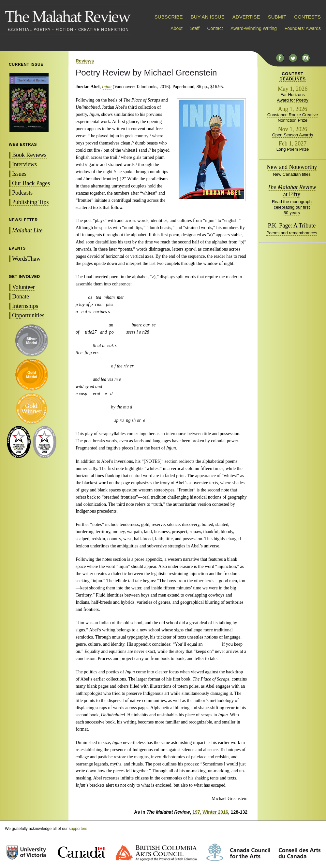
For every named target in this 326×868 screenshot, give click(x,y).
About (177, 28)
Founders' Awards (303, 28)
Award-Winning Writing (254, 28)
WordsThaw (26, 259)
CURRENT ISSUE (26, 64)
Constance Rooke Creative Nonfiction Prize (293, 117)
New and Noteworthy (292, 167)
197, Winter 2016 (210, 812)
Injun (107, 87)
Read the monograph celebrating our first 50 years (292, 207)
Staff (195, 28)
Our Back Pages (31, 183)
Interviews (24, 164)
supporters (78, 829)
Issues (19, 174)
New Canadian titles (292, 174)
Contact (215, 28)
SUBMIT (277, 17)
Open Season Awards (293, 135)
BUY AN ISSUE (208, 17)
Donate (21, 296)
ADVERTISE (246, 17)
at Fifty (292, 191)
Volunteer (23, 287)
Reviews (85, 61)
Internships (25, 306)
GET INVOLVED (24, 277)
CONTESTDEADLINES (293, 76)
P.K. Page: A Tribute (292, 226)
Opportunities (28, 315)
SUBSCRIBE (169, 17)
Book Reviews (29, 155)
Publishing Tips (30, 202)
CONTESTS (307, 17)
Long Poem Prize (293, 149)
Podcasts (22, 193)
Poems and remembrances (292, 233)
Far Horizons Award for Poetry (293, 97)
